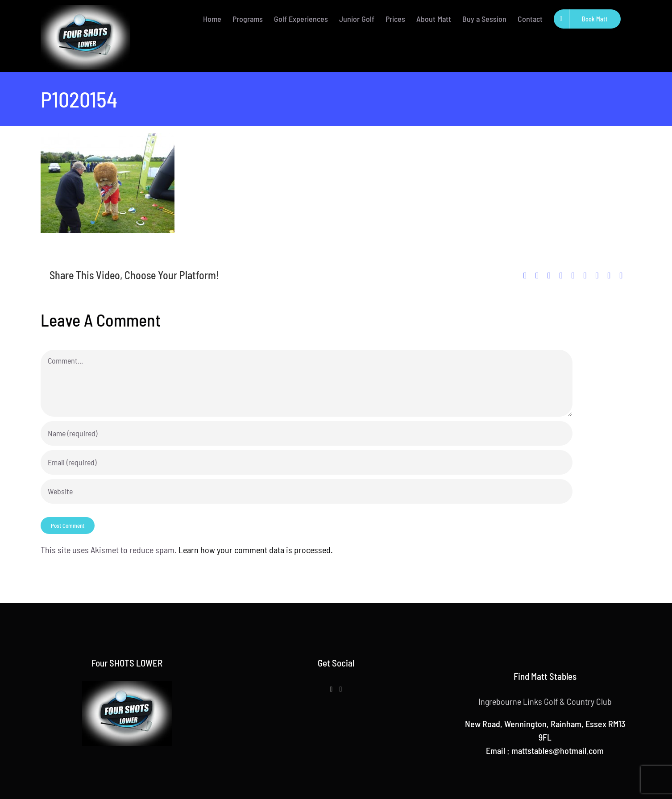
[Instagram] (340, 689)
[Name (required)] (307, 433)
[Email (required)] (307, 462)
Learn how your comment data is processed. (256, 550)
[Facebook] (332, 689)
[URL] (307, 491)
